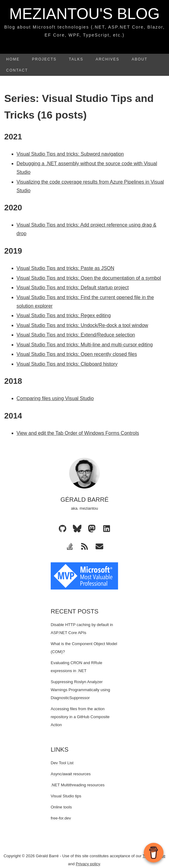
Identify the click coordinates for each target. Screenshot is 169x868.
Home (13, 59)
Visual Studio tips (66, 796)
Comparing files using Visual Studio (55, 398)
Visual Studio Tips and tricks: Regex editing (64, 315)
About (140, 59)
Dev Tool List (62, 763)
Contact (17, 70)
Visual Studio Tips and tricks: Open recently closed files (77, 354)
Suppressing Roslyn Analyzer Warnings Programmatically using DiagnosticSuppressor (80, 690)
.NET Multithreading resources (78, 785)
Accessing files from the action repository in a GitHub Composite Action (80, 717)
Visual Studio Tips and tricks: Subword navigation (70, 154)
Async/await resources (71, 774)
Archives (107, 59)
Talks (76, 59)
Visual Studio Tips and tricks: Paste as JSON (65, 268)
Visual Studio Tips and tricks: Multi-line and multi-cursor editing (85, 345)
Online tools (61, 807)
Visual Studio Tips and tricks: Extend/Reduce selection (76, 335)
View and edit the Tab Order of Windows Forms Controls (78, 433)
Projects (44, 59)
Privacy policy (88, 864)
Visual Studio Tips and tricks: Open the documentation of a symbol (89, 278)
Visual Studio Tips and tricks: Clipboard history (67, 364)
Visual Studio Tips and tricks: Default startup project (73, 288)
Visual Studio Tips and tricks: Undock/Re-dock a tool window (82, 325)
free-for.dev (61, 818)
